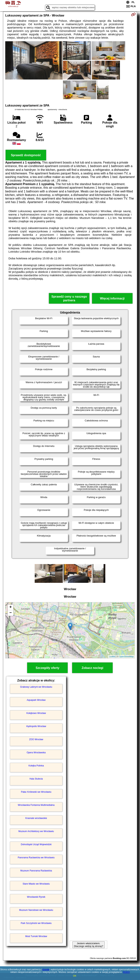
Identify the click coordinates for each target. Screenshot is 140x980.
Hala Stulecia (36, 779)
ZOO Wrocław (36, 739)
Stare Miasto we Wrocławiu (36, 884)
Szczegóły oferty (47, 668)
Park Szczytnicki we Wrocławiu (36, 923)
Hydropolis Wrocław (36, 726)
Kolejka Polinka (36, 766)
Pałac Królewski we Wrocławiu (36, 792)
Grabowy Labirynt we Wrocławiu (36, 687)
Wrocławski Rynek (36, 897)
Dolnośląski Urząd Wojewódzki (36, 844)
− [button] (11, 613)
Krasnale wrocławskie (36, 818)
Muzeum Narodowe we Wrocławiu (36, 910)
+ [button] (11, 607)
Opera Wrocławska (36, 753)
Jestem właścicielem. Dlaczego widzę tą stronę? (88, 945)
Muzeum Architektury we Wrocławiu (36, 831)
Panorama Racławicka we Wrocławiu (36, 858)
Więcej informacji (112, 298)
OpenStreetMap (126, 657)
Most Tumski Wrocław (36, 936)
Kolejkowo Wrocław (36, 713)
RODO (126, 972)
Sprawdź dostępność (26, 155)
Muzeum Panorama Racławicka (36, 871)
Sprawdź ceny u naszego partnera (69, 298)
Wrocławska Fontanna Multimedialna (36, 805)
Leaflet (112, 657)
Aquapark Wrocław (36, 700)
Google (46, 969)
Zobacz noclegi (93, 668)
